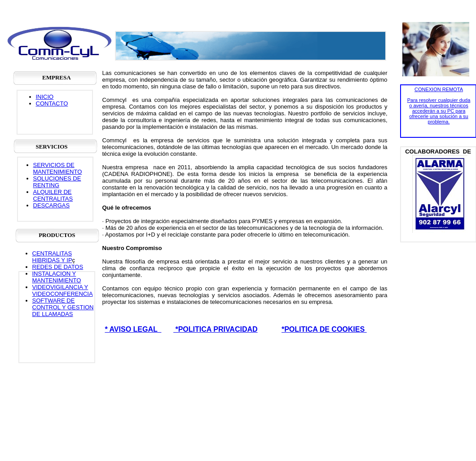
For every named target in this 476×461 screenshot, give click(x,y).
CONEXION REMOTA (439, 89)
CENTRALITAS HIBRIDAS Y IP (52, 257)
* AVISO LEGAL (133, 329)
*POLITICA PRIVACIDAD (216, 329)
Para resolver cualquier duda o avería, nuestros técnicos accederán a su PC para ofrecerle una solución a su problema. (439, 111)
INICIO (45, 97)
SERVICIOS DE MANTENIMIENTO (58, 168)
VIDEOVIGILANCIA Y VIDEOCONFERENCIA (63, 290)
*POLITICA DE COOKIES (324, 329)
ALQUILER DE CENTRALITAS (53, 195)
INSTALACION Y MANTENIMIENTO (57, 277)
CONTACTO (52, 103)
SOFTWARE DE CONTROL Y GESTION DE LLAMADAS (63, 307)
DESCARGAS (52, 205)
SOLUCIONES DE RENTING (57, 182)
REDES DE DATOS (58, 267)
